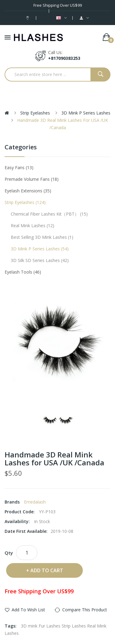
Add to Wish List (28, 610)
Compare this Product (85, 610)
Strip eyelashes (35, 113)
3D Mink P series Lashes (86, 113)
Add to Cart (47, 570)
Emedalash (35, 502)
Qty (9, 553)
